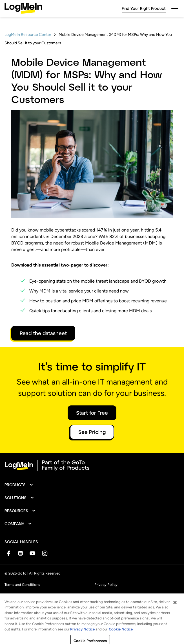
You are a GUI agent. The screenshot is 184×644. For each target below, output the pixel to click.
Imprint (100, 597)
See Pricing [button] (92, 432)
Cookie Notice (121, 635)
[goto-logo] (92, 465)
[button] (19, 485)
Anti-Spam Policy (19, 597)
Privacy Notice (82, 635)
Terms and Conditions (22, 585)
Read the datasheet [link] (43, 333)
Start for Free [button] (92, 413)
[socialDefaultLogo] (8, 553)
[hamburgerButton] (175, 8)
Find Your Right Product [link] (144, 8)
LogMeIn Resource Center (28, 35)
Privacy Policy (106, 585)
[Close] (175, 608)
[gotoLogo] (23, 8)
